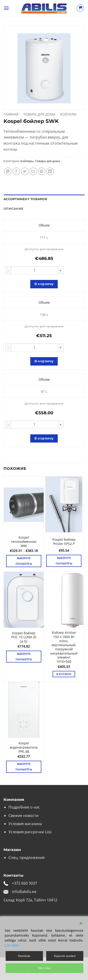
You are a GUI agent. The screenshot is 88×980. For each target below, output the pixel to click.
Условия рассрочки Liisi (30, 832)
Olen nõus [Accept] (45, 968)
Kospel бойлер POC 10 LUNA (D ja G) (24, 637)
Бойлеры (68, 114)
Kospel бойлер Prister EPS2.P (64, 542)
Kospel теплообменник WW (24, 542)
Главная (11, 114)
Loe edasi (12, 945)
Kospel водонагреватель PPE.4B (24, 747)
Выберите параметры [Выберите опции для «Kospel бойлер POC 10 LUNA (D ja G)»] (24, 657)
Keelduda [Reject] (24, 956)
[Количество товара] (34, 270)
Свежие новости (23, 816)
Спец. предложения (27, 858)
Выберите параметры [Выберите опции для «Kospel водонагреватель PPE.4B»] (24, 767)
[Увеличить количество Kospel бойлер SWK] (61, 270)
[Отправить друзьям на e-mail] (33, 171)
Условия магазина (25, 824)
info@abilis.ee (24, 892)
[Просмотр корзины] (80, 8)
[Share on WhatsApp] (8, 171)
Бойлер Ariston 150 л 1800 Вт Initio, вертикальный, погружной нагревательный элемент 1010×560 (64, 647)
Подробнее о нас (24, 807)
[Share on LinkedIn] (50, 171)
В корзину (44, 284)
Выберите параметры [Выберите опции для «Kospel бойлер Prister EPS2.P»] (64, 561)
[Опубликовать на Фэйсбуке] (16, 171)
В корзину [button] (64, 674)
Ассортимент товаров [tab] (25, 199)
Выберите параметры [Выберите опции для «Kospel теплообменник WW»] (24, 561)
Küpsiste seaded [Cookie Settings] (65, 956)
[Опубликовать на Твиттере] (25, 171)
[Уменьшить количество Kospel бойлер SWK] (8, 270)
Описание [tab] (13, 209)
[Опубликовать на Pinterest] (42, 171)
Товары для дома (39, 114)
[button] (6, 8)
